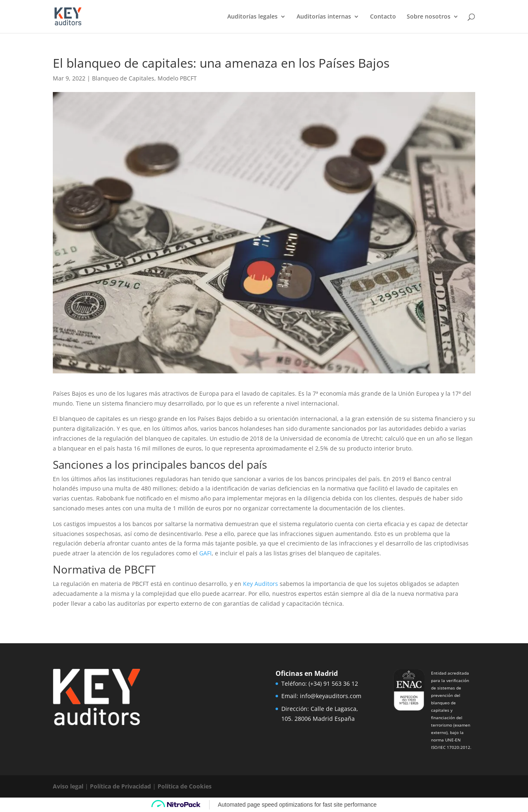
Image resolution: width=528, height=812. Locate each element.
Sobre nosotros (429, 17)
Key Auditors (260, 584)
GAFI (205, 553)
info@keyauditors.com (331, 696)
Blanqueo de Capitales (123, 78)
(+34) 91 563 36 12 (333, 683)
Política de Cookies (185, 786)
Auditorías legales (252, 17)
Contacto (383, 17)
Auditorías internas (324, 17)
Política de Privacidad (120, 786)
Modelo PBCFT (177, 78)
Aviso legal (68, 786)
